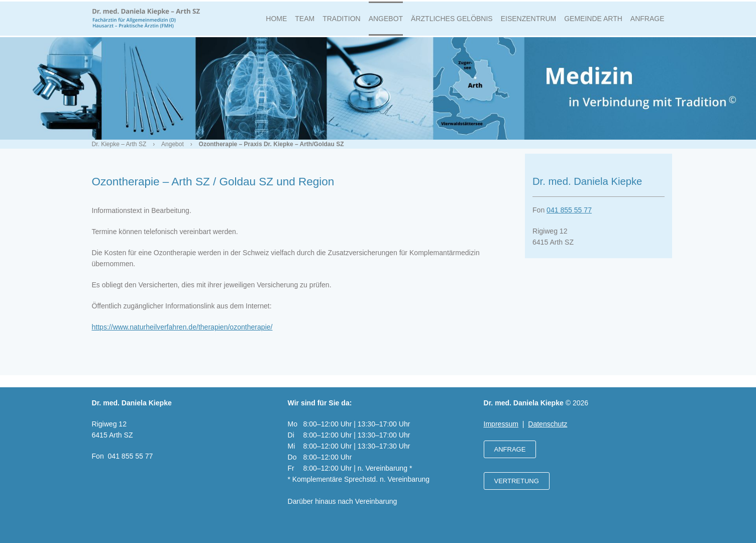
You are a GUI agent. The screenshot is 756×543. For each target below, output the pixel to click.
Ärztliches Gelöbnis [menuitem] (452, 22)
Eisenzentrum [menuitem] (528, 22)
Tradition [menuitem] (341, 22)
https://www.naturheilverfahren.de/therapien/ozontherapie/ (182, 334)
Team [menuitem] (305, 22)
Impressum (501, 424)
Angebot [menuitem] (386, 22)
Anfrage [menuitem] (647, 22)
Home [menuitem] (276, 22)
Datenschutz (548, 424)
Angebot (173, 151)
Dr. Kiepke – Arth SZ (119, 151)
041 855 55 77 (569, 217)
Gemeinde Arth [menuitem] (593, 22)
